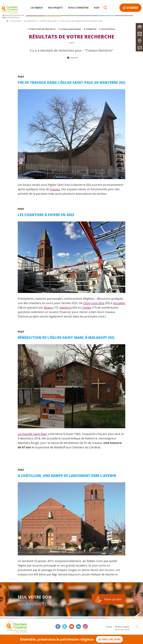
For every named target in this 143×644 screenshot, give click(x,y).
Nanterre (66, 308)
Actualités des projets (48, 21)
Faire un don (113, 599)
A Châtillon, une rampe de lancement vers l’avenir (67, 476)
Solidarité (90, 29)
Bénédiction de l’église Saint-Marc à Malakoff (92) (66, 337)
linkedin (78, 627)
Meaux (48, 308)
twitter (65, 627)
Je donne (130, 8)
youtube (72, 627)
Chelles (87, 308)
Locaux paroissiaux (70, 29)
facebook (58, 627)
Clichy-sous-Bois (94, 303)
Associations (107, 29)
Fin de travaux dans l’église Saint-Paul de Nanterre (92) (71, 82)
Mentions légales (122, 627)
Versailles (119, 303)
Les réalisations (30, 21)
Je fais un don (109, 639)
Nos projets (56, 8)
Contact (109, 627)
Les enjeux (37, 8)
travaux (55, 189)
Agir (96, 8)
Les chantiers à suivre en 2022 (46, 215)
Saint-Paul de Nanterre (42, 29)
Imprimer (73, 58)
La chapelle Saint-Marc (33, 434)
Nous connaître (78, 8)
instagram (85, 627)
